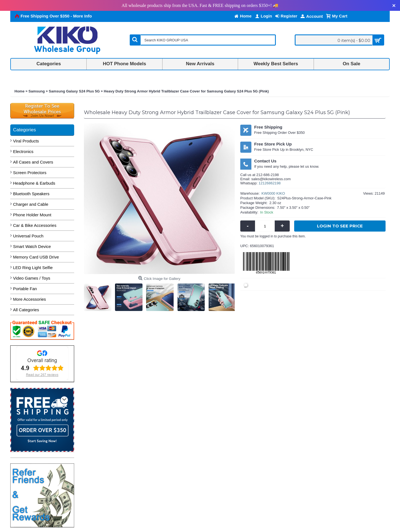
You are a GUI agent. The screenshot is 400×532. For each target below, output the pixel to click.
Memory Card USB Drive (36, 257)
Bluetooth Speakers (31, 194)
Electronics (23, 151)
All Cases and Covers (33, 162)
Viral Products (26, 141)
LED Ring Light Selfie (33, 268)
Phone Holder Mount (32, 215)
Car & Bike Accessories (35, 225)
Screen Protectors (30, 173)
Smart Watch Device (32, 246)
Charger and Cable (31, 204)
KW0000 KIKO (273, 193)
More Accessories (29, 299)
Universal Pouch (28, 236)
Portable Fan (25, 289)
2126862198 (271, 183)
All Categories (26, 310)
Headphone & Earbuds (34, 183)
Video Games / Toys (32, 278)
